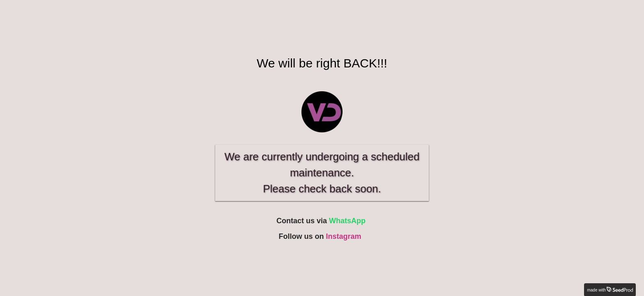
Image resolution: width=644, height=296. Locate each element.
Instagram (343, 236)
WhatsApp (347, 221)
